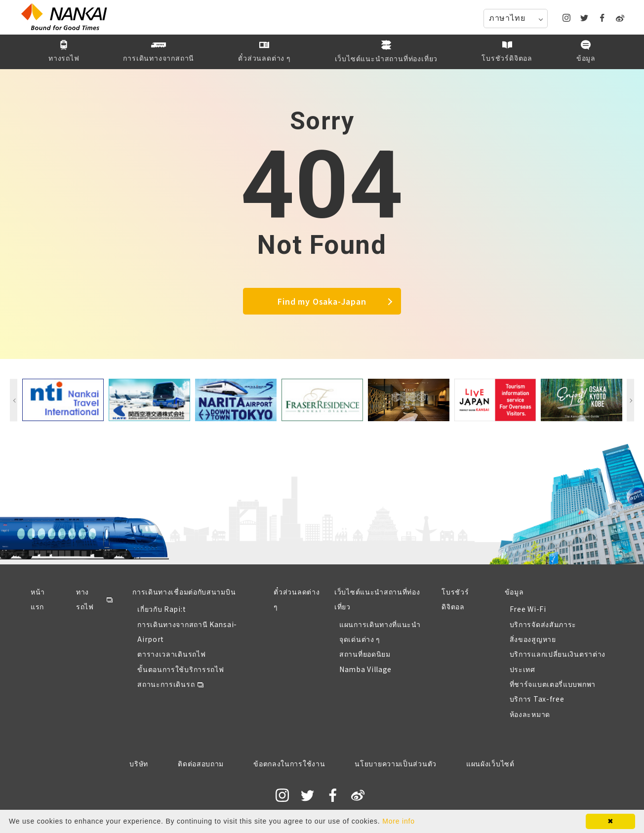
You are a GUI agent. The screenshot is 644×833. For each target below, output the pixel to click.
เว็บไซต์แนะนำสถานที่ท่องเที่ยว (377, 599)
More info (399, 821)
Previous (14, 400)
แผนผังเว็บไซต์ (490, 763)
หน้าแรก (38, 599)
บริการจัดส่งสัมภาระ (543, 624)
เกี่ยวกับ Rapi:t (161, 609)
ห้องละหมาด (530, 714)
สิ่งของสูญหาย (533, 639)
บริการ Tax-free (537, 699)
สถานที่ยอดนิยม (365, 654)
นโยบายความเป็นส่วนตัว (396, 763)
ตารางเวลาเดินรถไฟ (171, 654)
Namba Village (365, 669)
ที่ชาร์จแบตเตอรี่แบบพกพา (553, 684)
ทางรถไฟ (85, 599)
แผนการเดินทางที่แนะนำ (380, 624)
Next (630, 400)
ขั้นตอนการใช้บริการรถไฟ (181, 669)
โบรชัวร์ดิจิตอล (455, 599)
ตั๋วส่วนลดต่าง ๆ (297, 599)
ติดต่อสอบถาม (201, 763)
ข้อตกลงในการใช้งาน (289, 763)
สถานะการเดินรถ (166, 684)
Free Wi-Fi (528, 609)
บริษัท (139, 763)
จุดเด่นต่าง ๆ (360, 639)
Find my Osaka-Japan (322, 301)
